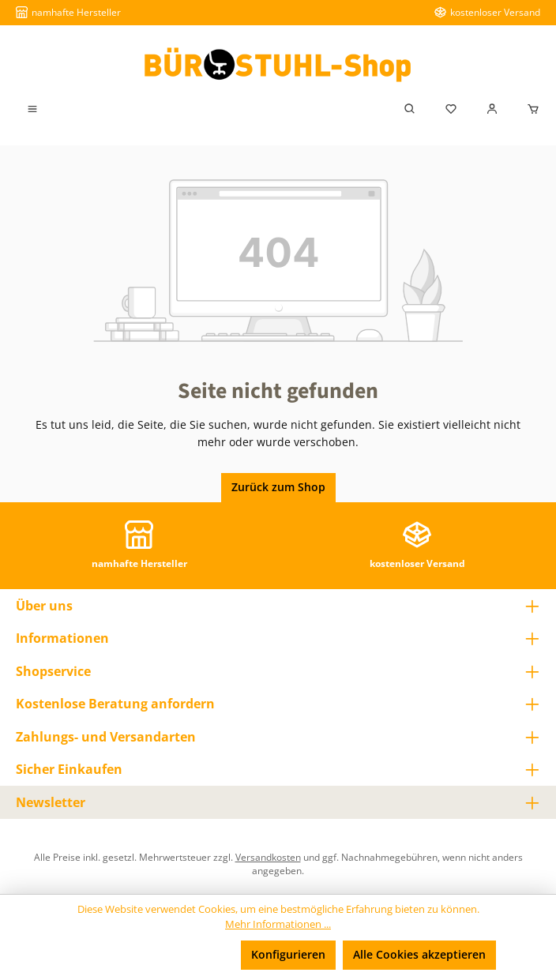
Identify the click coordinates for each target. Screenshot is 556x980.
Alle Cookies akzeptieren (419, 954)
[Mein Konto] (492, 109)
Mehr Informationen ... (278, 924)
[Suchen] (410, 109)
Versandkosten (268, 857)
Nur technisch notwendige (152, 954)
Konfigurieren (288, 954)
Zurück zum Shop (278, 487)
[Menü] (32, 109)
